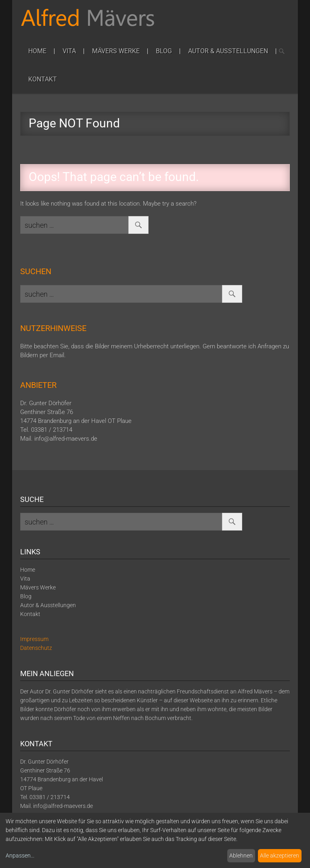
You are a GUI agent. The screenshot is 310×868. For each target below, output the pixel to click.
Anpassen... (20, 856)
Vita (69, 51)
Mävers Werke (116, 51)
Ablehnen (241, 856)
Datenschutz (36, 648)
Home (37, 51)
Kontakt (43, 79)
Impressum (34, 639)
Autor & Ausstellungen (228, 51)
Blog (164, 51)
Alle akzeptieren (280, 856)
